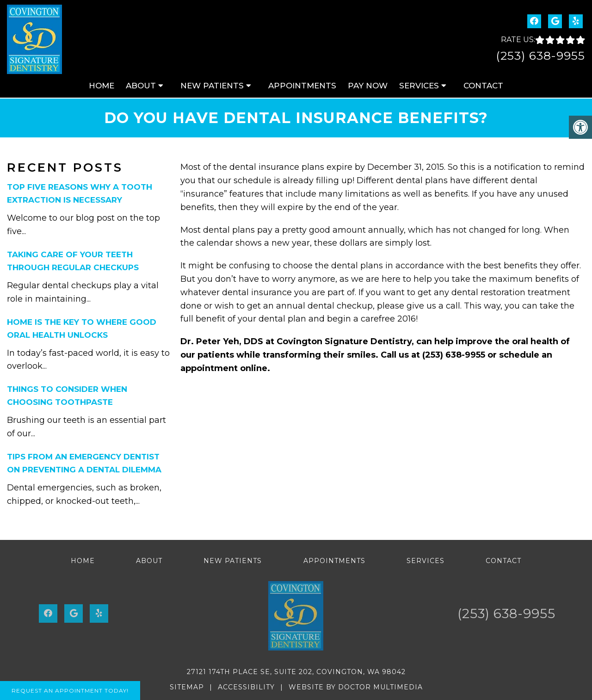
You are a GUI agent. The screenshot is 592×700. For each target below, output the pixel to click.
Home (102, 86)
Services (419, 86)
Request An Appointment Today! (70, 691)
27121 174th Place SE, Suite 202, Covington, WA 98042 (296, 672)
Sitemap (187, 687)
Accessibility (246, 687)
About (141, 86)
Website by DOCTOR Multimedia (356, 687)
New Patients (212, 86)
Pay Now (368, 86)
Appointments (302, 86)
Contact (483, 86)
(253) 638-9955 (540, 56)
